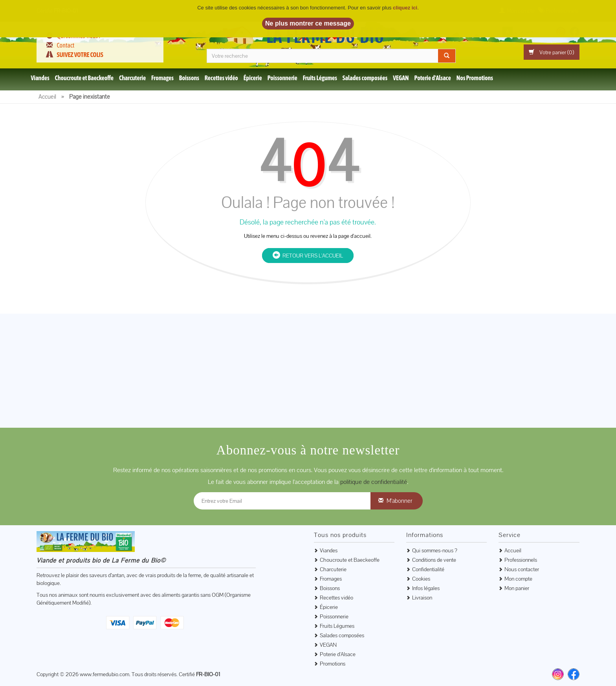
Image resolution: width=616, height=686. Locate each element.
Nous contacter (522, 569)
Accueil (513, 550)
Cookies (421, 579)
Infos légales (426, 588)
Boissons (189, 78)
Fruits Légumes (320, 78)
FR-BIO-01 (208, 674)
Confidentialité (428, 569)
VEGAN (401, 78)
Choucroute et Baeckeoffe (84, 78)
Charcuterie (132, 78)
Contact (65, 45)
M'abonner (399, 501)
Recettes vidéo (221, 78)
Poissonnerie (282, 78)
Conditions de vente (434, 560)
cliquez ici (405, 8)
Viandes (40, 78)
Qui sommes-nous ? (435, 550)
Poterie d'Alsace (432, 78)
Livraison (422, 598)
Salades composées (365, 78)
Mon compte (518, 579)
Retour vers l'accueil (308, 256)
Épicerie (253, 78)
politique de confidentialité (374, 482)
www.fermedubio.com (104, 674)
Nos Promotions (475, 78)
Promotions (333, 664)
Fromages (162, 78)
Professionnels (521, 560)
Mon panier (517, 588)
